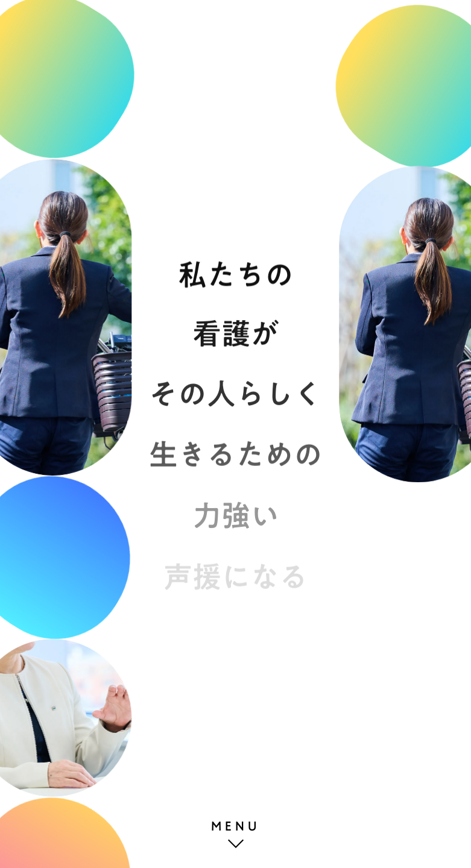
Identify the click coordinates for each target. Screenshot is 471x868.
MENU (236, 826)
